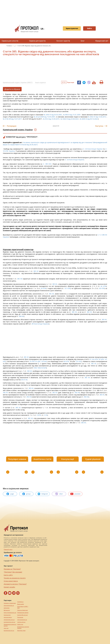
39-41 (23, 380)
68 (100, 288)
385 (35, 271)
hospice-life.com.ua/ (23, 615)
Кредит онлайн (9, 587)
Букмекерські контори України (23, 627)
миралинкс (7, 608)
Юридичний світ (102, 41)
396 (4, 393)
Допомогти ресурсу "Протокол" (15, 584)
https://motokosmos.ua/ (10, 613)
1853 (35, 368)
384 (88, 312)
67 (90, 359)
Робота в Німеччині (23, 610)
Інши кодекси (40, 82)
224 (93, 359)
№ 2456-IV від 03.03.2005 (53, 115)
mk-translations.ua (22, 620)
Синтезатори (7, 615)
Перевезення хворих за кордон (10, 625)
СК (46, 415)
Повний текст (8, 549)
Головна (9, 46)
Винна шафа (21, 604)
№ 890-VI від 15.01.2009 (72, 115)
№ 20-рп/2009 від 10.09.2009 (44, 117)
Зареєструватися (69, 29)
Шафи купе (20, 624)
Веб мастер (7, 610)
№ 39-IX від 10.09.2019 (51, 119)
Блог (83, 41)
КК (38, 271)
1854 (39, 368)
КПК (105, 286)
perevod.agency (8, 617)
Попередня (12, 126)
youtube (75, 494)
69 (42, 288)
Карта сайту (8, 575)
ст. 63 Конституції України (93, 149)
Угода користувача (11, 581)
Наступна (99, 126)
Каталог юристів (63, 41)
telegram (43, 494)
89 (33, 324)
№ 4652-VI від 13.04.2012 (97, 117)
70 (30, 361)
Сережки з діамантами (10, 603)
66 (102, 286)
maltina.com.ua (21, 622)
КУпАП (44, 368)
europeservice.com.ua (9, 622)
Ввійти (89, 29)
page (10, 494)
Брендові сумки (21, 631)
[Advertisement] (56, 11)
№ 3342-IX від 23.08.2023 (70, 119)
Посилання (20, 617)
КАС (4, 361)
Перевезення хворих (23, 613)
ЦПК (102, 359)
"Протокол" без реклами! (13, 572)
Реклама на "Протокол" (12, 569)
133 (43, 361)
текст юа (6, 628)
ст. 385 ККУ (47, 164)
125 (77, 361)
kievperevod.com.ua (9, 631)
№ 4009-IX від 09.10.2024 (89, 119)
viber (59, 494)
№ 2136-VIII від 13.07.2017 (12, 119)
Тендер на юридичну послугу (15, 578)
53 (36, 361)
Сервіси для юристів (37, 41)
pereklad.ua (20, 602)
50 (100, 359)
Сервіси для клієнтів (10, 41)
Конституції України (41, 324)
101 (66, 288)
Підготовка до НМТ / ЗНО (23, 607)
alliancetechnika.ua (9, 606)
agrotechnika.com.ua (9, 620)
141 (106, 359)
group (26, 494)
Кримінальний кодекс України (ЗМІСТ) (18, 82)
